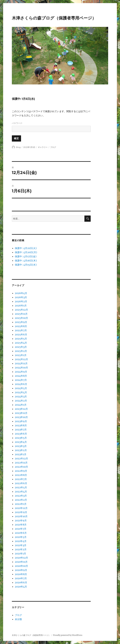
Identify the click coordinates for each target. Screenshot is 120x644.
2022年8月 (21, 475)
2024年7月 (21, 380)
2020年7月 (21, 578)
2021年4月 (21, 541)
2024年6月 (21, 384)
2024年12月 (21, 359)
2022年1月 (21, 504)
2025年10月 (21, 318)
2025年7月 (21, 330)
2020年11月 (21, 562)
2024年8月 (21, 376)
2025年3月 (21, 347)
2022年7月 (21, 479)
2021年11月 (21, 512)
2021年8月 (21, 525)
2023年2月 (21, 450)
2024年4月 (21, 392)
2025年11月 (21, 314)
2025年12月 (21, 310)
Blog (18, 147)
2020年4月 (21, 587)
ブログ (53, 147)
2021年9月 (21, 520)
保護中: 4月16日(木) (26, 261)
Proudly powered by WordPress (68, 635)
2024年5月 (21, 388)
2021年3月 (21, 545)
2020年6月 (21, 582)
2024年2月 (21, 401)
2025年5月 (21, 339)
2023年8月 (21, 425)
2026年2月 (21, 301)
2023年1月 (21, 454)
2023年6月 (21, 434)
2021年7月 (21, 529)
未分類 (18, 619)
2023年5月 (21, 438)
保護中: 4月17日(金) (26, 256)
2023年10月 (21, 417)
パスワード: (51, 127)
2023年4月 (21, 442)
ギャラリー (43, 147)
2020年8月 (21, 574)
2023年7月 (21, 430)
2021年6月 (21, 533)
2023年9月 (21, 421)
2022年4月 (21, 492)
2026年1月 (21, 306)
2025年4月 (21, 343)
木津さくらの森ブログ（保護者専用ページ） (54, 18)
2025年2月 (21, 351)
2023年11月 (21, 413)
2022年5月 (21, 487)
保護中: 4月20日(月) (26, 252)
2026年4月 (21, 293)
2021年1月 (20, 554)
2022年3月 (21, 496)
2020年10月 (21, 566)
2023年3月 (21, 446)
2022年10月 (21, 467)
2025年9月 (21, 322)
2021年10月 (21, 516)
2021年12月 (21, 508)
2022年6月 (21, 483)
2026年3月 (21, 297)
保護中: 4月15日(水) (26, 265)
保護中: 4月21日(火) (26, 248)
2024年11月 (21, 363)
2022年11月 (21, 463)
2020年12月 (21, 558)
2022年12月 (21, 458)
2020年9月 (21, 570)
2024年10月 (21, 368)
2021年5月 (21, 537)
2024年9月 (21, 372)
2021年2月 (21, 549)
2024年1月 (21, 405)
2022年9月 (21, 471)
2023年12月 (21, 409)
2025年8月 (21, 326)
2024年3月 (21, 396)
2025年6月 (21, 334)
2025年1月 (21, 355)
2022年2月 (21, 500)
